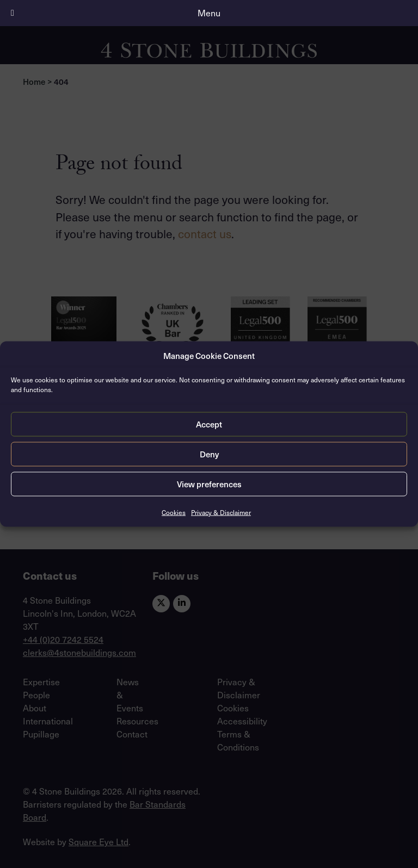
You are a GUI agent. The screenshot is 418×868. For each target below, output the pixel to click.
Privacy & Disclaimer (221, 512)
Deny (209, 454)
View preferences (209, 484)
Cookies (174, 512)
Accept (209, 424)
